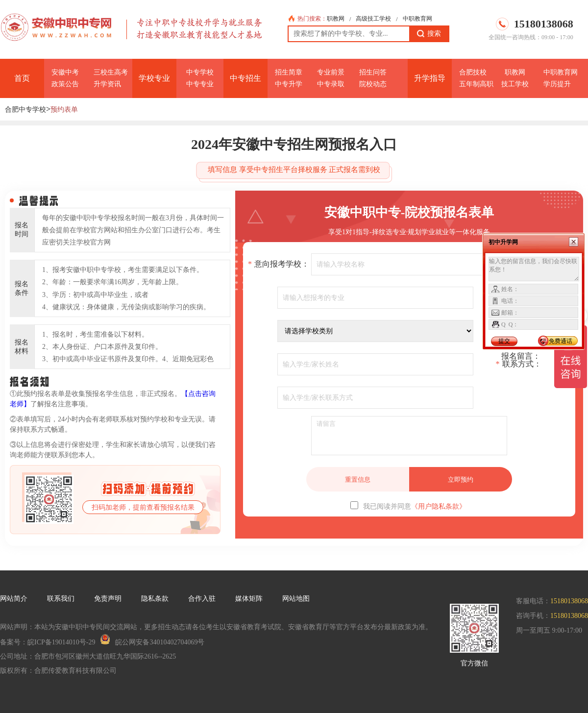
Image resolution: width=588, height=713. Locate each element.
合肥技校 (473, 72)
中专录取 (331, 84)
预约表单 (64, 110)
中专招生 (245, 78)
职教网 (336, 19)
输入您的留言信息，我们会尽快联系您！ (534, 269)
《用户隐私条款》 (439, 506)
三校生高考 (111, 72)
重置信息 (358, 479)
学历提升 (557, 84)
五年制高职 (476, 84)
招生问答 (373, 72)
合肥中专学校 (25, 110)
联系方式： (519, 364)
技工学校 (515, 84)
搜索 (429, 34)
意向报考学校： (279, 264)
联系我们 (61, 599)
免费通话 (561, 341)
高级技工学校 (373, 19)
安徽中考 (65, 72)
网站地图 (296, 599)
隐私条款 (155, 599)
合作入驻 (202, 599)
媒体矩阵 (249, 599)
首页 (22, 78)
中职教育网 (417, 19)
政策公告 (65, 84)
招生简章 (289, 72)
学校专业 (154, 78)
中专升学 (289, 84)
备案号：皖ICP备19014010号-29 (48, 642)
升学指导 (430, 78)
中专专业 (200, 84)
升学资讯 (107, 84)
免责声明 (108, 599)
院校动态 (373, 84)
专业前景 (331, 72)
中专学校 (200, 72)
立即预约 (461, 479)
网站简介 (14, 599)
